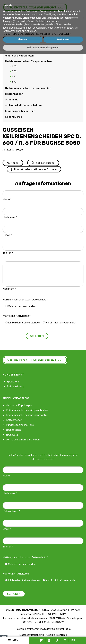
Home (6, 34)
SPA (14, 66)
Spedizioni (13, 381)
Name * (7, 199)
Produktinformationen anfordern (34, 169)
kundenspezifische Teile (20, 111)
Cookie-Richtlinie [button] (36, 611)
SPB (14, 71)
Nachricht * (9, 289)
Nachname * (10, 217)
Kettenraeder (14, 94)
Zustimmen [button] (63, 629)
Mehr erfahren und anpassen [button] (43, 637)
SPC (54, 34)
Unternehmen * (11, 511)
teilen (13, 163)
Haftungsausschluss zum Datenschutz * (25, 299)
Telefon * (8, 253)
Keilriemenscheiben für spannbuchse (30, 34)
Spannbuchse (14, 117)
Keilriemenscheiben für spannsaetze (28, 88)
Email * (7, 529)
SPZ (14, 82)
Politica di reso (15, 386)
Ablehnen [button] (23, 629)
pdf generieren (43, 163)
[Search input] (44, 18)
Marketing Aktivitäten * (17, 316)
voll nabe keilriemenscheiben (23, 105)
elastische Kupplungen (19, 55)
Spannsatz (12, 99)
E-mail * (7, 235)
